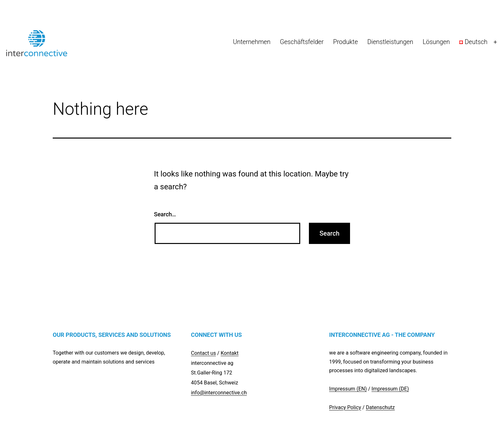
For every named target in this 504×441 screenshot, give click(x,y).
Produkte (345, 42)
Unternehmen (252, 42)
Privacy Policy (345, 407)
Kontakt (230, 353)
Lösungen (436, 42)
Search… (165, 214)
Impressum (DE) (390, 389)
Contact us (203, 353)
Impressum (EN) (348, 389)
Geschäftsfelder (302, 42)
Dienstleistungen (390, 42)
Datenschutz (380, 407)
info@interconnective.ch (219, 393)
